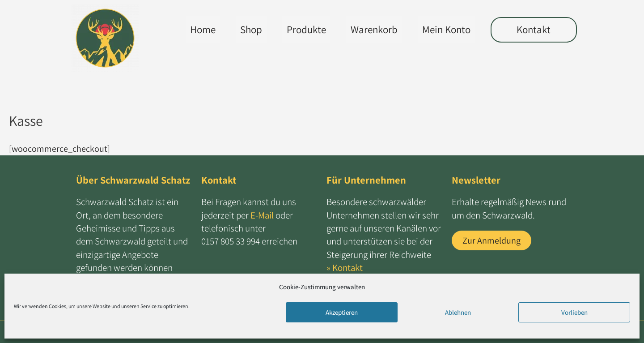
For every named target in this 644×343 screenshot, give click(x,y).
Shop (247, 30)
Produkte (302, 30)
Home (199, 30)
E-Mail (262, 215)
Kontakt (532, 30)
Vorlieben (574, 312)
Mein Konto (442, 30)
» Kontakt (345, 268)
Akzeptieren (342, 312)
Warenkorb (370, 30)
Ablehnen (458, 312)
